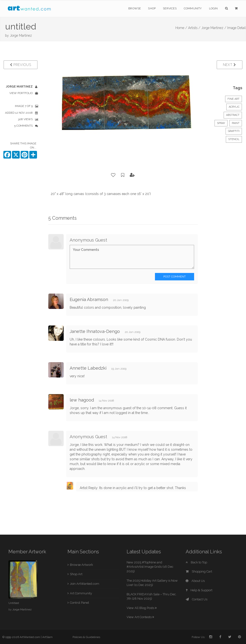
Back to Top (196, 562)
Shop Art (76, 574)
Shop (152, 8)
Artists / (194, 28)
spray (221, 123)
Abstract (233, 115)
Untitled (14, 603)
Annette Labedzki (88, 368)
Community (193, 8)
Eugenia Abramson (89, 299)
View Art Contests (140, 617)
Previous (21, 65)
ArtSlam (47, 637)
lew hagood (82, 400)
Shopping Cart (199, 571)
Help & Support (199, 590)
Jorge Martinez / (214, 28)
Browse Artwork (81, 565)
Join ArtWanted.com (85, 584)
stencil (234, 139)
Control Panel (80, 603)
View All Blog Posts (142, 608)
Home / (181, 28)
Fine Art (234, 99)
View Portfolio (21, 93)
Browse (135, 8)
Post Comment (175, 277)
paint (236, 123)
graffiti (234, 131)
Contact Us (197, 599)
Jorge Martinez (21, 35)
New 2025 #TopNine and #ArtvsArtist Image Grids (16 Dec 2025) (150, 567)
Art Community (81, 593)
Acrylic (234, 107)
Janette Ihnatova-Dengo (95, 331)
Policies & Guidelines (86, 637)
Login (213, 8)
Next (230, 65)
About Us (195, 581)
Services (170, 8)
